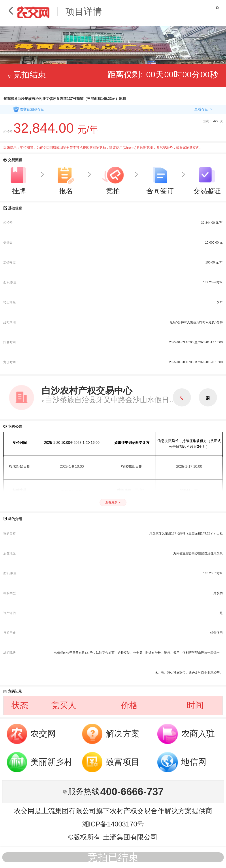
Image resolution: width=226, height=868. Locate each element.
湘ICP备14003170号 (113, 824)
